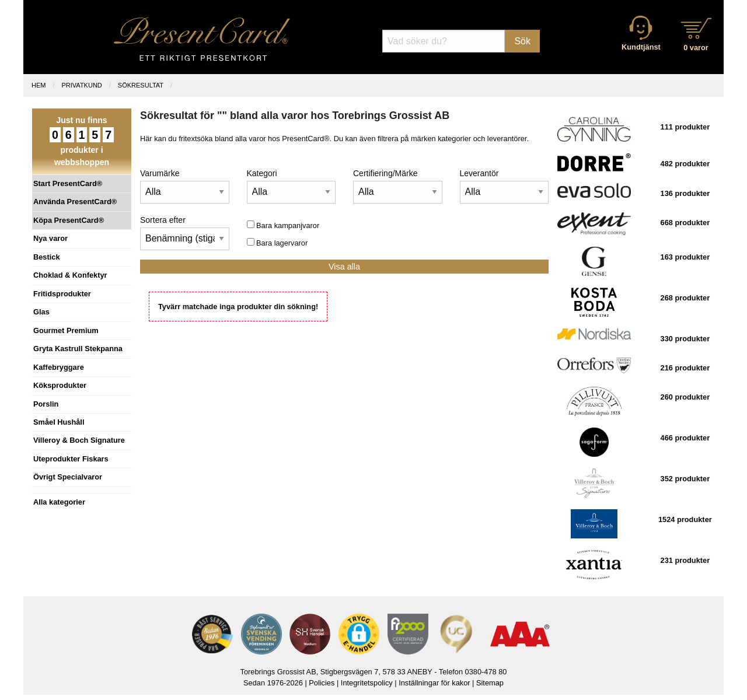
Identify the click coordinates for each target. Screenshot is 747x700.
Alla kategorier (59, 502)
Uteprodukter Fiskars (71, 459)
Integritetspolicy (367, 683)
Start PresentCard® (68, 183)
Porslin (46, 404)
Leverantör (479, 173)
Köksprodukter (60, 385)
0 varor (696, 48)
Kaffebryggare (59, 367)
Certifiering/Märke (385, 173)
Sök (522, 41)
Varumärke (160, 173)
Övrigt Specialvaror (68, 477)
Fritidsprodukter (62, 294)
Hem (39, 85)
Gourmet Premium (66, 330)
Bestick (47, 257)
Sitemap (490, 683)
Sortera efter (163, 220)
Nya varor (50, 238)
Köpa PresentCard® (69, 220)
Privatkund (82, 85)
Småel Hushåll (59, 422)
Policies (322, 683)
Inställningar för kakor (434, 683)
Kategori (262, 173)
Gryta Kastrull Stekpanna (78, 349)
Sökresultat (141, 85)
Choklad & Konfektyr (70, 275)
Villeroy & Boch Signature (79, 440)
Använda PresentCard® (75, 202)
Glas (41, 312)
